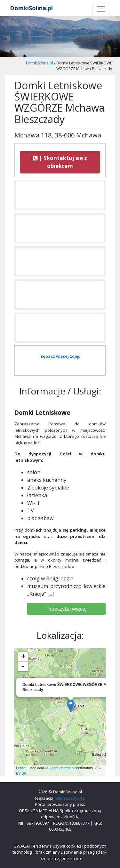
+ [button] (23, 657)
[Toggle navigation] (101, 9)
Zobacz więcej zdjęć (60, 356)
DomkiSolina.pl (31, 8)
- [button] (23, 666)
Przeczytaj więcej (66, 609)
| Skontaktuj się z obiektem (60, 162)
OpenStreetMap (61, 768)
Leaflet (21, 768)
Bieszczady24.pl (71, 798)
